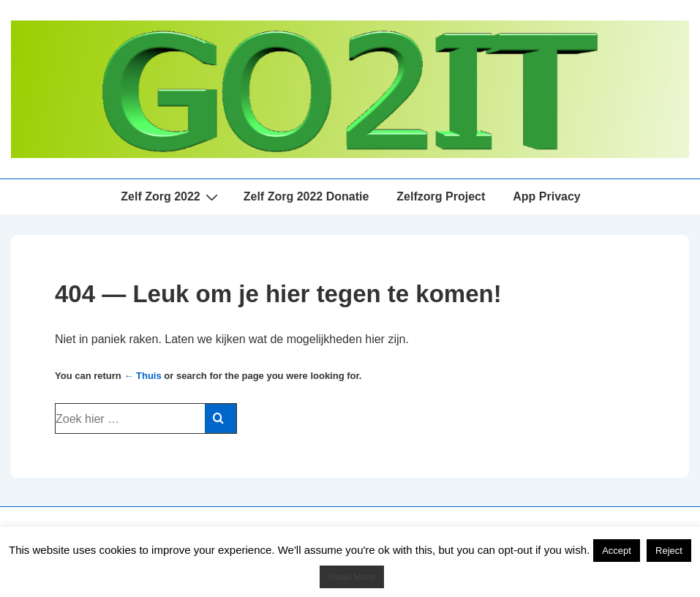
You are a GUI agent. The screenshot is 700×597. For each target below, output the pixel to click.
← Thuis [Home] (142, 376)
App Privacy (546, 196)
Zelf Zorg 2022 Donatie (306, 196)
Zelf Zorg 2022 (171, 197)
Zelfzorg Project (441, 196)
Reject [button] (669, 551)
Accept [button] (617, 551)
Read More (352, 577)
